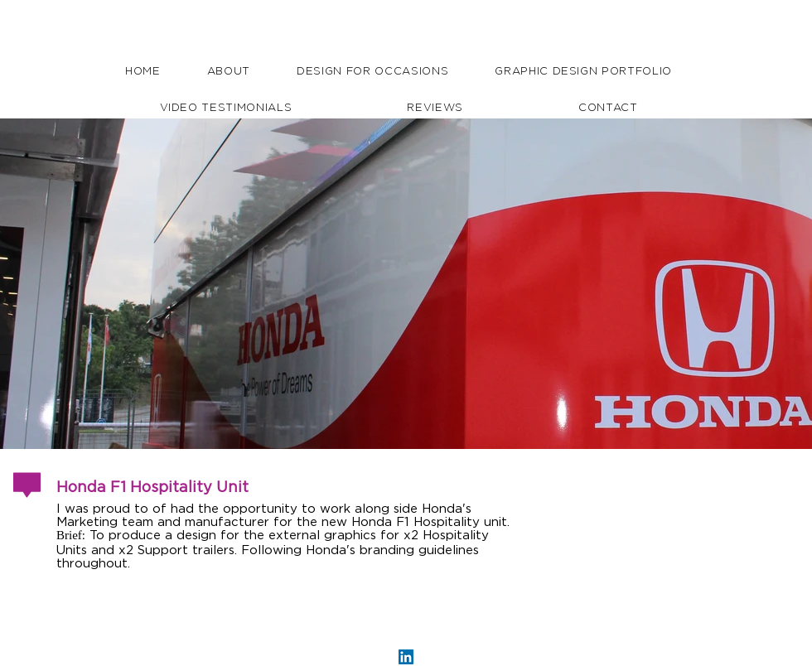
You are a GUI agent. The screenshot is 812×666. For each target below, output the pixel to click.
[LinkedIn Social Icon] (406, 657)
